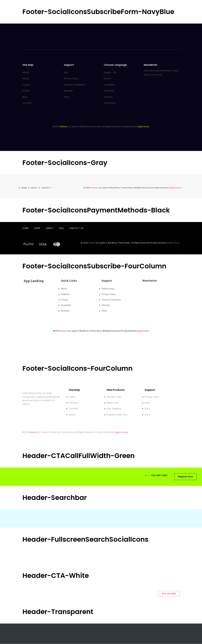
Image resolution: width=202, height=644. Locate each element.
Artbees (63, 127)
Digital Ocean (175, 188)
